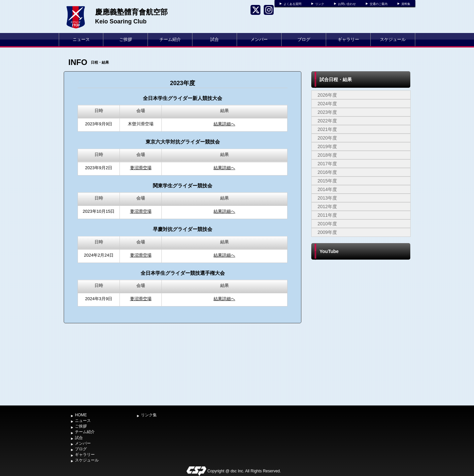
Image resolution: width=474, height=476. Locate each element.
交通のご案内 (379, 4)
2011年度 (327, 215)
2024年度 (327, 104)
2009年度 (327, 232)
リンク (320, 4)
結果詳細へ (224, 124)
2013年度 (327, 198)
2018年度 (327, 155)
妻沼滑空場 (141, 168)
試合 (215, 39)
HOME (81, 415)
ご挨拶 (126, 39)
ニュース (81, 39)
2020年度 (327, 138)
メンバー (259, 39)
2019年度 (327, 146)
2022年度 (327, 121)
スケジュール (393, 39)
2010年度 (327, 224)
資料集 (406, 4)
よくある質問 (292, 4)
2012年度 (327, 206)
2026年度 (327, 95)
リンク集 (149, 415)
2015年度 (327, 181)
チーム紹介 (170, 39)
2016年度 (327, 172)
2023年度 (327, 112)
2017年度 (327, 164)
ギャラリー (348, 39)
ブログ (304, 39)
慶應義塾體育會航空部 (131, 12)
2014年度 (327, 189)
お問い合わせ (347, 4)
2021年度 (327, 129)
